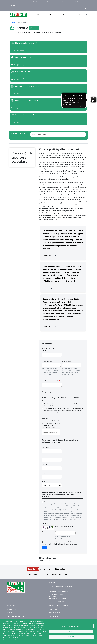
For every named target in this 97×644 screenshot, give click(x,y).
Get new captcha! (42, 532)
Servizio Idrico (36, 15)
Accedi (84, 9)
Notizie (81, 15)
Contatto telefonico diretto (50, 381)
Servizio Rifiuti (48, 15)
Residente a (45, 456)
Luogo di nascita (47, 473)
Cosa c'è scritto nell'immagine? (65, 527)
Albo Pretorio (37, 2)
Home (13, 23)
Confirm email (67, 361)
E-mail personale (47, 361)
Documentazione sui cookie (10, 640)
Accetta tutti (71, 637)
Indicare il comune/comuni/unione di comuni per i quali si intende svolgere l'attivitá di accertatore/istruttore (51, 423)
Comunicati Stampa (75, 2)
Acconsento (48, 502)
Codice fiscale (46, 447)
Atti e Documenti (49, 2)
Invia (44, 548)
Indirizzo (44, 464)
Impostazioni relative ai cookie (71, 626)
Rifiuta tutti (71, 632)
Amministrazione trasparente (21, 2)
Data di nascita (46, 481)
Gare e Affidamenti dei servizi (16, 616)
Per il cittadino (62, 2)
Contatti (14, 5)
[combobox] (51, 432)
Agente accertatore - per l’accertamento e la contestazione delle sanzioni (62, 405)
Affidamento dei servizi (70, 15)
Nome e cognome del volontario (49, 350)
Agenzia (58, 15)
